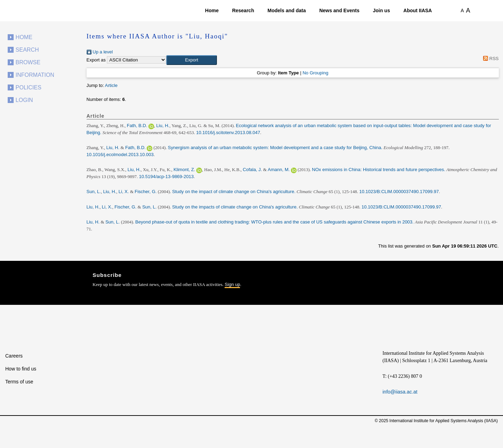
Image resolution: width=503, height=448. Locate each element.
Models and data (287, 10)
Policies (29, 87)
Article (111, 85)
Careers (14, 356)
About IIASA (418, 10)
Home (212, 10)
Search (27, 50)
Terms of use (19, 382)
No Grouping (315, 73)
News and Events (339, 10)
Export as (96, 60)
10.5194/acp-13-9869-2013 (166, 177)
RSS (490, 58)
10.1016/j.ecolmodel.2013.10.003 (120, 155)
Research (243, 10)
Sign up (232, 284)
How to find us (21, 369)
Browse (28, 62)
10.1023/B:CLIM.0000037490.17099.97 (399, 192)
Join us (381, 10)
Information (35, 75)
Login (24, 100)
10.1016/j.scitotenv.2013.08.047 (228, 133)
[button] (192, 60)
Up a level (100, 52)
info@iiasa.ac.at (400, 392)
